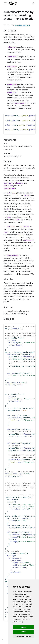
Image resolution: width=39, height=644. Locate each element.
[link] (18, 622)
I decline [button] (23, 632)
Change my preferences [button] (23, 636)
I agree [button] (23, 627)
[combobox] (34, 3)
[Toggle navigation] (5, 3)
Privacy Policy (18, 622)
